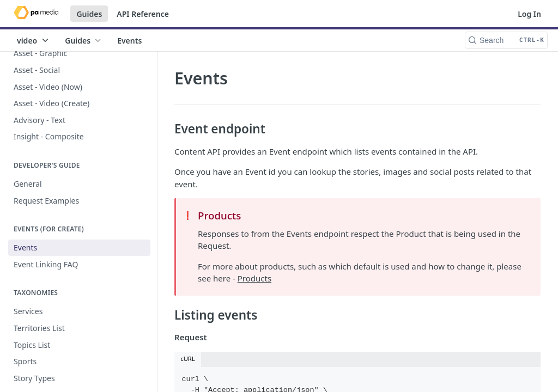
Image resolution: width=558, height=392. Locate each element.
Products (254, 278)
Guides (89, 14)
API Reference (143, 14)
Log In (529, 14)
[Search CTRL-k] (506, 40)
